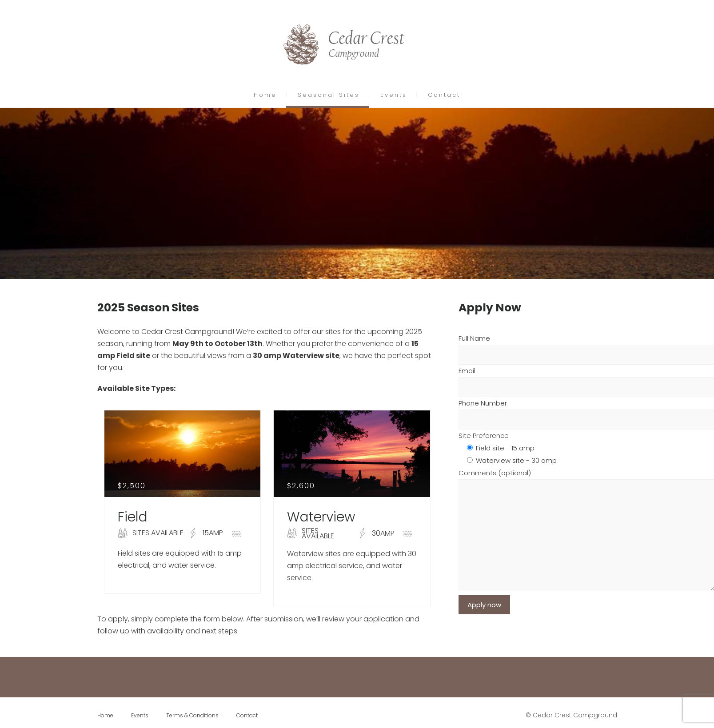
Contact (444, 95)
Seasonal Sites (329, 95)
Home (265, 95)
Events (394, 95)
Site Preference (484, 436)
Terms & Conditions (192, 715)
